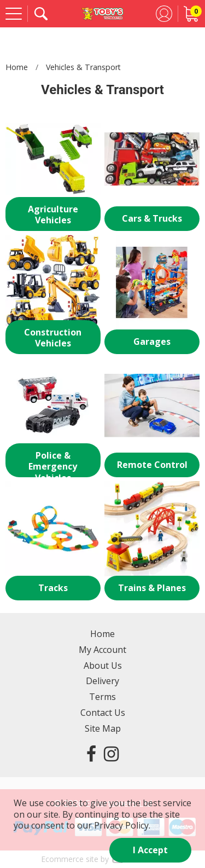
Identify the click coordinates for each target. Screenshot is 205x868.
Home (17, 67)
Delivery (102, 681)
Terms (102, 697)
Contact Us (103, 713)
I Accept (150, 850)
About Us (103, 666)
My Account (102, 650)
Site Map (103, 728)
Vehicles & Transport (83, 67)
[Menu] (14, 14)
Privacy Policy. (122, 825)
